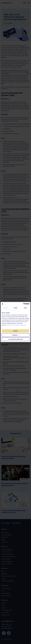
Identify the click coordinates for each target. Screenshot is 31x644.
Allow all (15, 331)
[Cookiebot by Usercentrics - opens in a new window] (23, 304)
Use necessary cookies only (15, 339)
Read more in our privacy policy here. (16, 325)
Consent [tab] (6, 308)
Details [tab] (16, 308)
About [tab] (25, 308)
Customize (16, 335)
